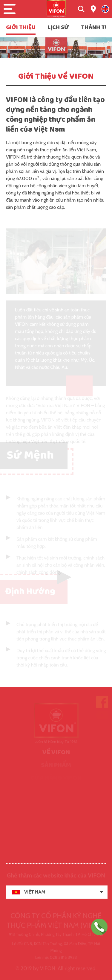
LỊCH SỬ (58, 27)
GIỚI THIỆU (21, 27)
